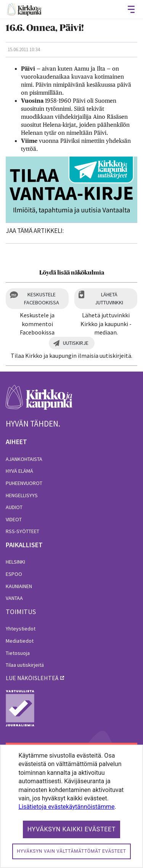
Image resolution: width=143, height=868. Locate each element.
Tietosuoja (18, 653)
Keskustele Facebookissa (42, 298)
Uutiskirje (76, 343)
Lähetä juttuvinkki (109, 298)
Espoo (14, 574)
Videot (14, 519)
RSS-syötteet (22, 531)
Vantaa (14, 598)
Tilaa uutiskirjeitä (25, 665)
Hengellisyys (22, 495)
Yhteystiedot (21, 629)
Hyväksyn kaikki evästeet (72, 829)
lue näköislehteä (32, 678)
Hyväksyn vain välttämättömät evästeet (71, 851)
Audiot (14, 507)
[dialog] (71, 806)
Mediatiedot (20, 641)
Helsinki (15, 562)
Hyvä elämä (19, 471)
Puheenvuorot (24, 483)
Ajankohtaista (24, 459)
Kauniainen (19, 586)
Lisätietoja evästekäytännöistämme (66, 807)
